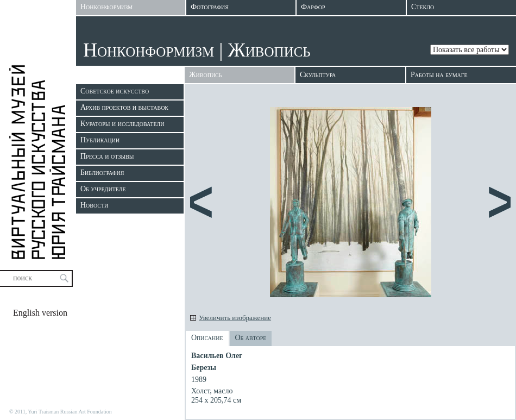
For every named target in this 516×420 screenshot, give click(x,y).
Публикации (100, 140)
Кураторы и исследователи (122, 124)
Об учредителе (103, 189)
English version (40, 313)
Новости (94, 205)
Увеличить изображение (235, 318)
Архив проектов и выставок (124, 107)
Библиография (102, 173)
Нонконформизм (149, 50)
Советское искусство (115, 91)
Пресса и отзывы (107, 156)
